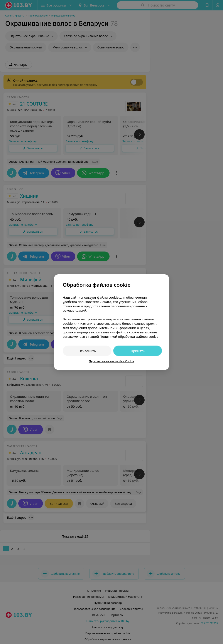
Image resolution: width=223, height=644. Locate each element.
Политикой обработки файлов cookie (129, 336)
